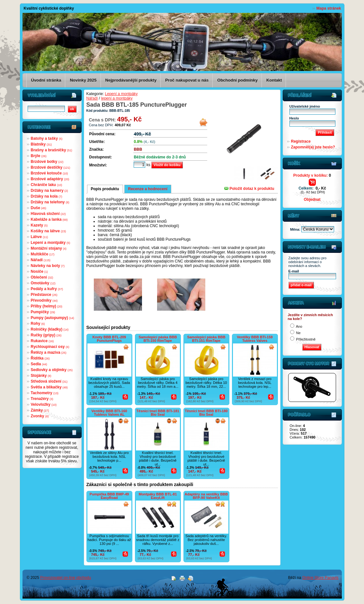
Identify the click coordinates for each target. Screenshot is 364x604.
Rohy (38, 324)
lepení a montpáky (117, 98)
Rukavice (42, 341)
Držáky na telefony (50, 202)
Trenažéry (42, 399)
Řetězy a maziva (49, 352)
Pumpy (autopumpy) (53, 318)
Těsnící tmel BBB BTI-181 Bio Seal (158, 413)
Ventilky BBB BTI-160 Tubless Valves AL (109, 413)
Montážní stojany (49, 248)
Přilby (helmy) (47, 306)
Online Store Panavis (320, 578)
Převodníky (44, 300)
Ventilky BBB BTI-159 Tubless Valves (255, 339)
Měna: (296, 229)
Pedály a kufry (47, 289)
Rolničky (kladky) (50, 329)
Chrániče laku (47, 185)
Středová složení (49, 381)
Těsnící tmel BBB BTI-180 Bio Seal (206, 413)
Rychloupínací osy (50, 347)
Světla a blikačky (49, 387)
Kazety (39, 225)
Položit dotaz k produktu (249, 189)
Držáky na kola (47, 196)
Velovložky (44, 404)
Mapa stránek (329, 8)
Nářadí (41, 260)
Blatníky (41, 144)
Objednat (312, 200)
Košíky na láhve (49, 231)
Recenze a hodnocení (148, 189)
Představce (44, 295)
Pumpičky (43, 312)
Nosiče (39, 271)
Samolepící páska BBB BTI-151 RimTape (206, 339)
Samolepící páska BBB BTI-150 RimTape (158, 339)
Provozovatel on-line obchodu (66, 578)
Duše (39, 208)
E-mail (294, 271)
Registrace (301, 141)
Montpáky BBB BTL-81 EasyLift (158, 496)
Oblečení (42, 277)
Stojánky (41, 376)
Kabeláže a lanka (49, 219)
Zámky (40, 410)
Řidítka (40, 358)
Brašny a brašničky (52, 150)
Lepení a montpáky (51, 243)
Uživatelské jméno (305, 106)
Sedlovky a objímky (52, 370)
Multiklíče (43, 254)
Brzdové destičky (51, 167)
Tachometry (45, 393)
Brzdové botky (47, 162)
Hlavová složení (48, 214)
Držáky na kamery (49, 191)
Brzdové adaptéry (50, 179)
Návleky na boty (48, 266)
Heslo (294, 118)
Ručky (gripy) (46, 335)
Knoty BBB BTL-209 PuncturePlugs (109, 339)
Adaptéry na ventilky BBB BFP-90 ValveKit (206, 496)
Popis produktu (105, 189)
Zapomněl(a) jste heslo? (313, 147)
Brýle (39, 156)
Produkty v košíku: (312, 175)
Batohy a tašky (47, 138)
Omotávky (43, 283)
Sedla (39, 364)
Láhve (40, 237)
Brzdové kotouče (49, 173)
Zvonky (40, 416)
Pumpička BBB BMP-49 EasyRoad (109, 496)
